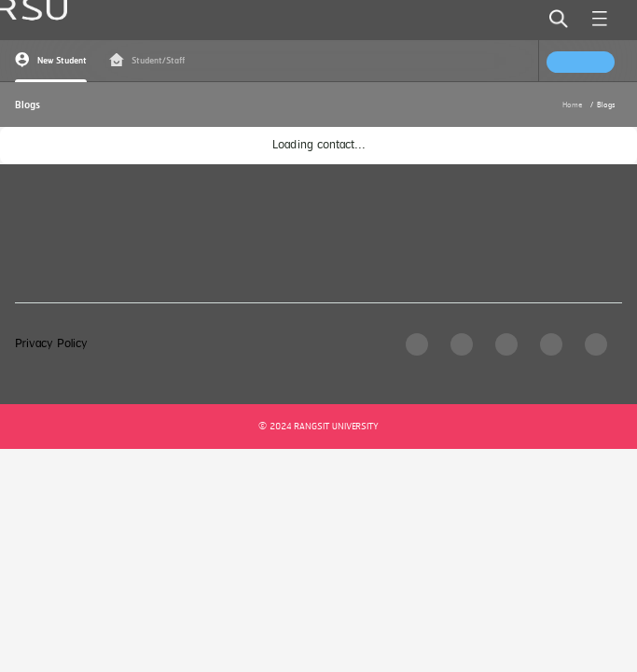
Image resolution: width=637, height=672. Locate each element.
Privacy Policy (51, 344)
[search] (559, 19)
